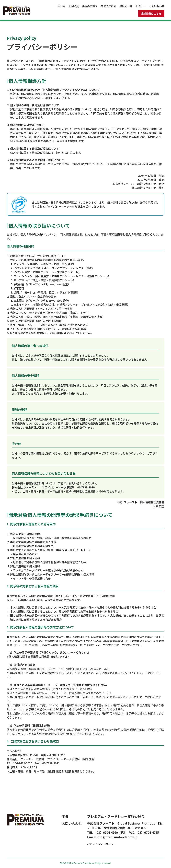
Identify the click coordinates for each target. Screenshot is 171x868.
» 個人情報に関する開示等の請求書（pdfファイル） (39, 656)
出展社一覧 (126, 6)
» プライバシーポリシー (102, 844)
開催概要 (74, 6)
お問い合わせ (157, 6)
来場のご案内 (108, 6)
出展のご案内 (90, 6)
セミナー (141, 6)
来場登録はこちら (151, 13)
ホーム (61, 6)
